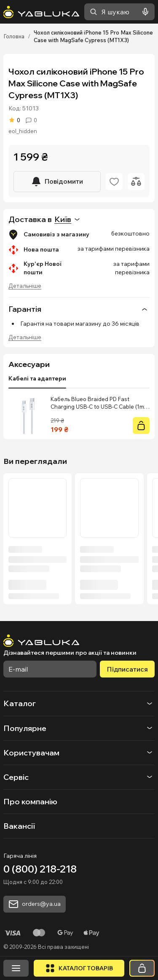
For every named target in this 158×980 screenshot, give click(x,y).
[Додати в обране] (114, 182)
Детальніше (25, 286)
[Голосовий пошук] (144, 12)
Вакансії (19, 826)
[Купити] (141, 426)
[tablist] (37, 379)
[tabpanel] (79, 415)
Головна (14, 36)
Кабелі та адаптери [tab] (37, 378)
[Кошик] (142, 968)
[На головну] (41, 12)
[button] (79, 703)
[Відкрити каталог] (79, 968)
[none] (79, 309)
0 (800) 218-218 (40, 869)
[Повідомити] (57, 182)
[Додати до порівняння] (136, 182)
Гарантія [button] (79, 309)
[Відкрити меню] (16, 968)
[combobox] (119, 12)
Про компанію (30, 802)
